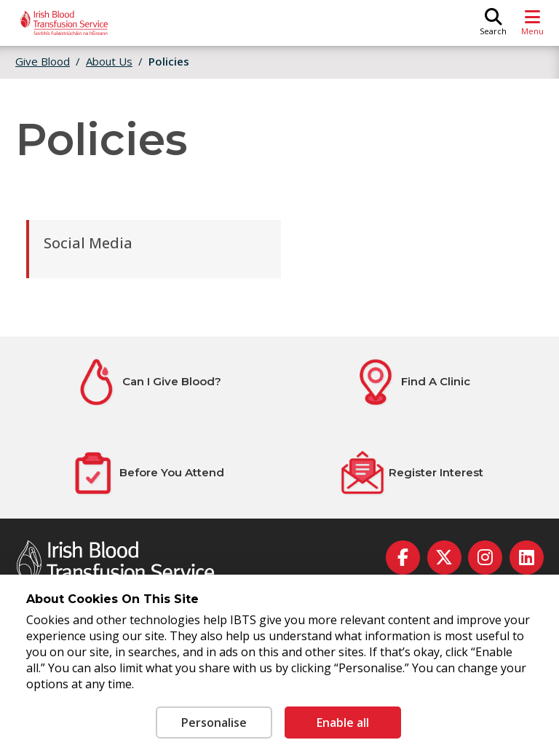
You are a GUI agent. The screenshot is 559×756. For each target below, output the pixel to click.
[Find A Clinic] (412, 382)
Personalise (214, 722)
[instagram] (485, 558)
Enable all (343, 722)
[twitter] (444, 558)
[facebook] (403, 558)
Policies (169, 61)
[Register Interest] (411, 473)
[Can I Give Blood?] (147, 382)
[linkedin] (527, 558)
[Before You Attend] (147, 473)
